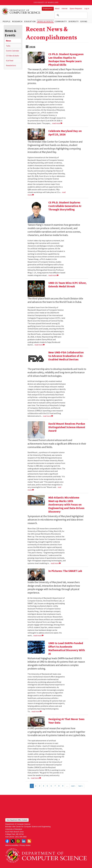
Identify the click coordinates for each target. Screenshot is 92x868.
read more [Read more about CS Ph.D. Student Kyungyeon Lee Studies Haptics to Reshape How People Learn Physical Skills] (57, 123)
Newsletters (11, 65)
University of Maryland (46, 3)
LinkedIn (24, 841)
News (8, 41)
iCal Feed (10, 61)
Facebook (7, 841)
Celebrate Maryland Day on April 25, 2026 (65, 133)
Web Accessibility (12, 845)
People (7, 21)
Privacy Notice (25, 845)
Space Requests (76, 9)
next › (73, 786)
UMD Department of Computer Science (21, 11)
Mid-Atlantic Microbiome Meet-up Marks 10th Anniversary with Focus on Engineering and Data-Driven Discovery (66, 505)
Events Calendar (12, 51)
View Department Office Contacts (17, 820)
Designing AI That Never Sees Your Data (66, 721)
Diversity (74, 21)
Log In (87, 9)
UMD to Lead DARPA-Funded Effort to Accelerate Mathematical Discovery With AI (67, 648)
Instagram (18, 841)
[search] (71, 15)
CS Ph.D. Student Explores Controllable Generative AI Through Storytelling (65, 206)
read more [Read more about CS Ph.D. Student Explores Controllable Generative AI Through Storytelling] (54, 275)
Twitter (13, 841)
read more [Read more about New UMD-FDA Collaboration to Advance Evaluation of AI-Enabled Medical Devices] (48, 416)
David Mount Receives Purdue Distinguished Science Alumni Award (67, 427)
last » (81, 786)
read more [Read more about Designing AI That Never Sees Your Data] (36, 778)
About (57, 9)
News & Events (45, 21)
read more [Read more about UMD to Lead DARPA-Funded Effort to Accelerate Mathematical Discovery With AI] (37, 711)
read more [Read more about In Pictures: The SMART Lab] (39, 635)
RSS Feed (29, 841)
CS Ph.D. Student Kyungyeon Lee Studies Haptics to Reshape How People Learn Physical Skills (66, 59)
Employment (48, 9)
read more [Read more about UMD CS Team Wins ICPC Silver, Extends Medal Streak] (40, 345)
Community (61, 21)
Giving (84, 21)
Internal (64, 9)
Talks (8, 46)
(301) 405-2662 (21, 837)
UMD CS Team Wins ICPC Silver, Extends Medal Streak (67, 285)
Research (17, 21)
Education (30, 21)
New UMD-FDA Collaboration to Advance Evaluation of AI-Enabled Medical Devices (66, 356)
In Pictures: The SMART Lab (65, 571)
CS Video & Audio (12, 56)
